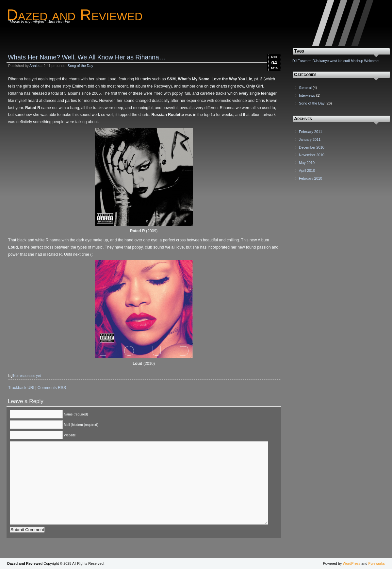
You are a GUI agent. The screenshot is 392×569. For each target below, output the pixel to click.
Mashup (357, 61)
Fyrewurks (377, 563)
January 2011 (310, 139)
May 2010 (307, 163)
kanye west (328, 61)
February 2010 (310, 178)
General (305, 88)
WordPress (351, 563)
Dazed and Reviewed (75, 15)
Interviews (307, 95)
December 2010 (312, 147)
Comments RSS (52, 388)
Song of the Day (80, 66)
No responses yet (27, 376)
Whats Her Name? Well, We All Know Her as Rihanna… (87, 57)
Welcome (371, 61)
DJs (316, 61)
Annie (34, 66)
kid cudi (344, 61)
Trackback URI (21, 388)
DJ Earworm (302, 61)
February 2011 (310, 132)
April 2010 (307, 171)
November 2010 (312, 155)
